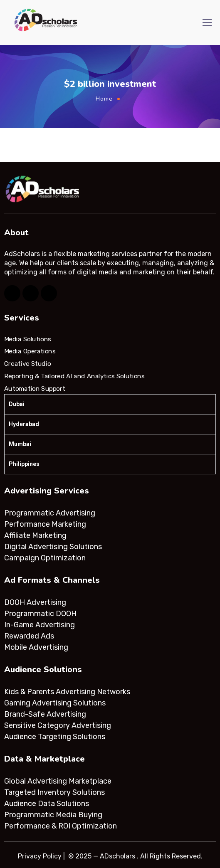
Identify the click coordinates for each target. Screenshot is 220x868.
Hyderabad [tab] (24, 424)
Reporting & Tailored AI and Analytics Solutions (74, 376)
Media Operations (30, 351)
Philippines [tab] (24, 464)
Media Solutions (28, 339)
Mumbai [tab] (20, 444)
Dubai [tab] (17, 404)
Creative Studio (27, 364)
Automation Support (35, 388)
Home (104, 99)
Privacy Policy (40, 856)
